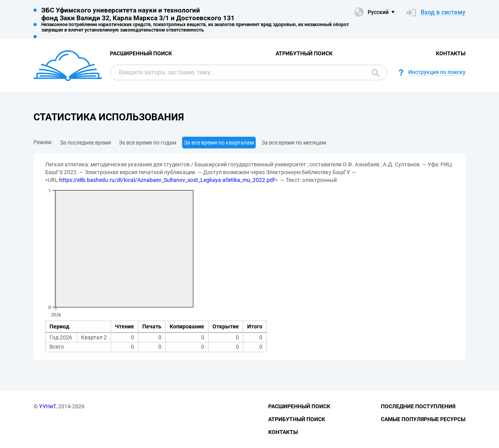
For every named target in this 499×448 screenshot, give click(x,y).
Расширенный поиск (141, 53)
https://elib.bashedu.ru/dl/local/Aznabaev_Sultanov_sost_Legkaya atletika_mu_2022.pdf (167, 180)
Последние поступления (418, 406)
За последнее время (86, 143)
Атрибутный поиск (304, 53)
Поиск (375, 73)
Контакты (451, 53)
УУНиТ (47, 406)
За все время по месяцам (294, 143)
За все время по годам (148, 143)
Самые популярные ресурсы (423, 419)
